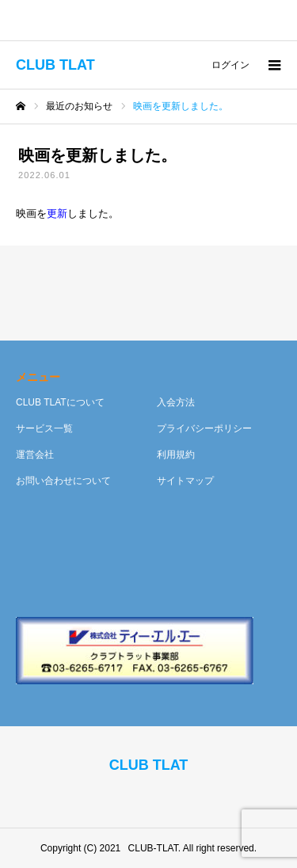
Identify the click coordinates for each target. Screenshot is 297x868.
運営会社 (35, 455)
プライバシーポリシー (204, 428)
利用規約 (176, 455)
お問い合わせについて (63, 481)
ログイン (230, 65)
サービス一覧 (44, 428)
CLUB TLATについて (60, 402)
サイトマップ (185, 481)
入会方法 (176, 402)
